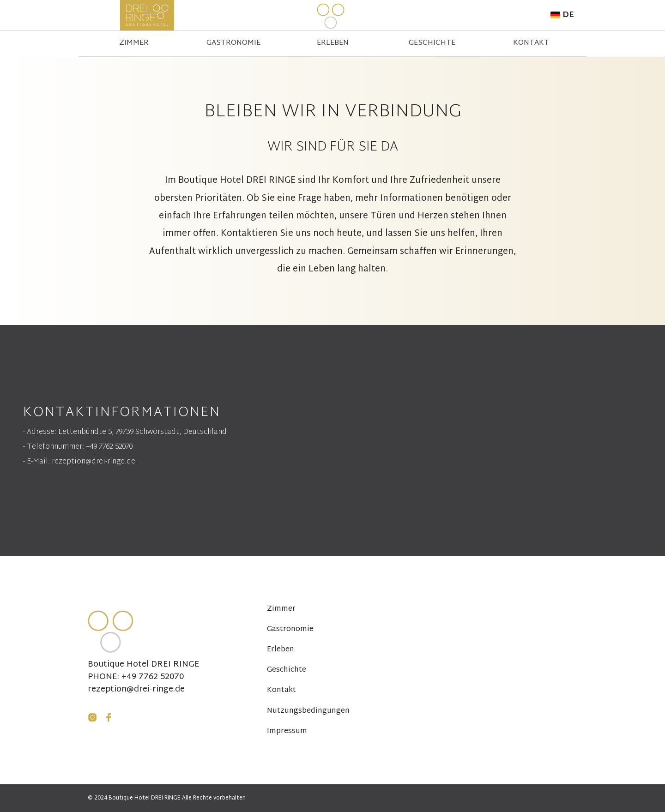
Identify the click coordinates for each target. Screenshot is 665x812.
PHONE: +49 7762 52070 (136, 677)
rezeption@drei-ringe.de (136, 690)
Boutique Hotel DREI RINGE (144, 665)
